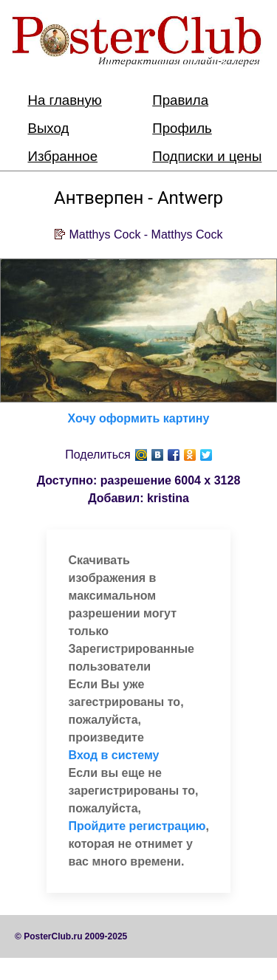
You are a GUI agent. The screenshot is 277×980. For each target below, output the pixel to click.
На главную (65, 100)
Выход (49, 128)
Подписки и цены (207, 156)
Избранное (63, 156)
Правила (180, 100)
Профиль (182, 128)
